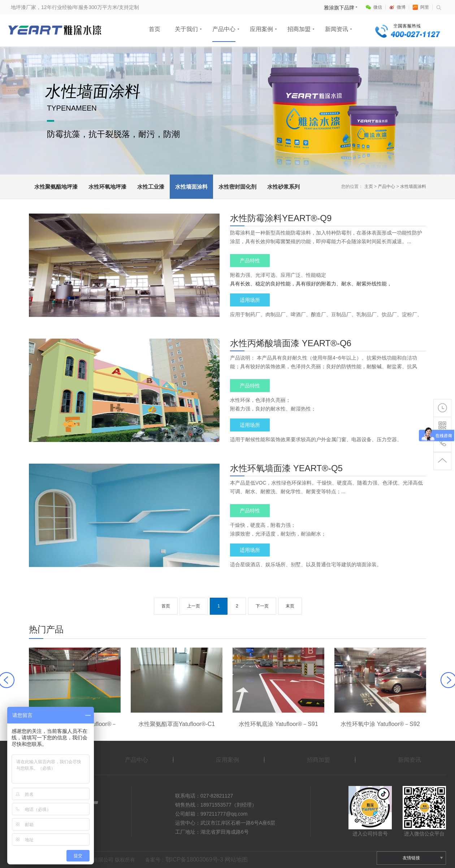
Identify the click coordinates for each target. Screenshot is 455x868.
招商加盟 (299, 29)
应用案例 (261, 29)
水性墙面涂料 (191, 187)
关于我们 (186, 29)
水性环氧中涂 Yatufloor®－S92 (380, 724)
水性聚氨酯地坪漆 (56, 187)
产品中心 (224, 29)
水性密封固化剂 (237, 187)
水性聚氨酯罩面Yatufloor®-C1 (177, 724)
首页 (155, 29)
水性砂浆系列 (283, 187)
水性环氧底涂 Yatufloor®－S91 (278, 724)
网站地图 (236, 860)
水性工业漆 (151, 187)
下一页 (262, 606)
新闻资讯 (337, 29)
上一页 (194, 606)
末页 (290, 606)
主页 (369, 186)
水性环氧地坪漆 (107, 187)
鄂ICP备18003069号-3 (194, 860)
